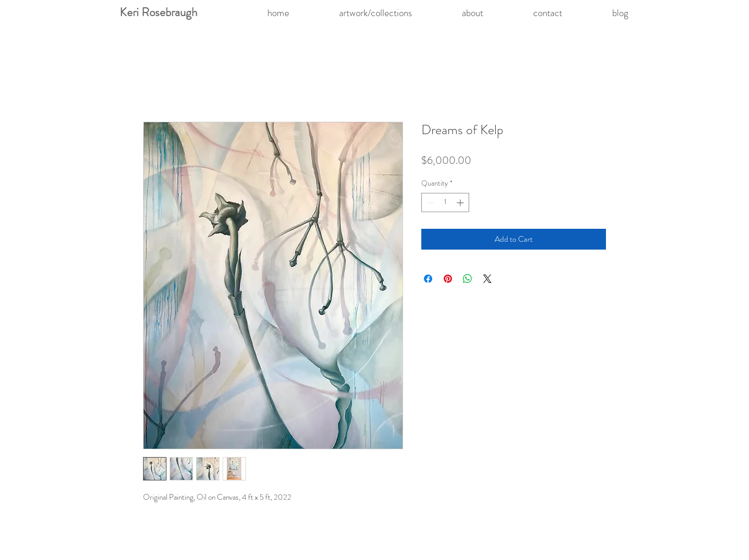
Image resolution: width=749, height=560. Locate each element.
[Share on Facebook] (428, 279)
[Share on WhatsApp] (468, 279)
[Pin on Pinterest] (448, 279)
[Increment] (461, 203)
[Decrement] (429, 203)
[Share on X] (487, 279)
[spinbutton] (445, 203)
